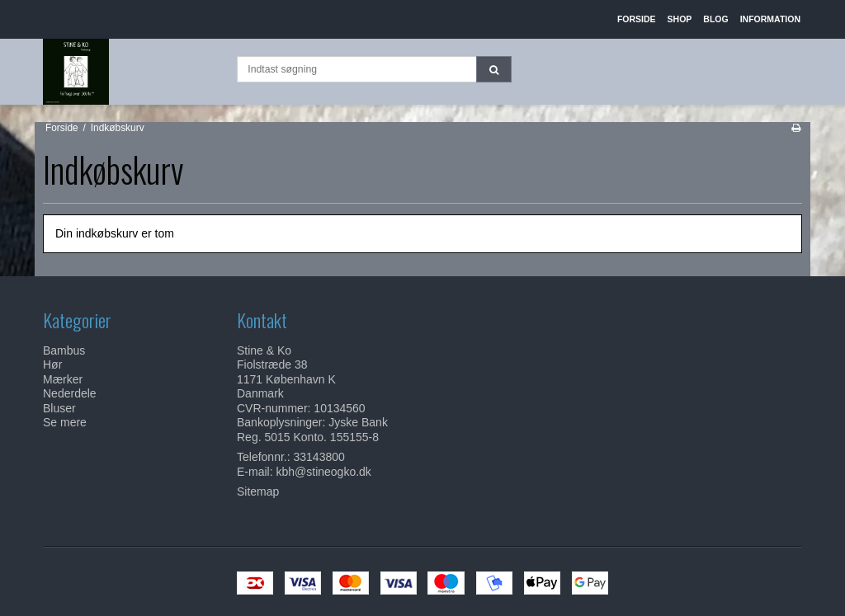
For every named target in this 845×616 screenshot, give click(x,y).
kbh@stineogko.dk (323, 472)
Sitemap (258, 491)
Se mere (65, 422)
